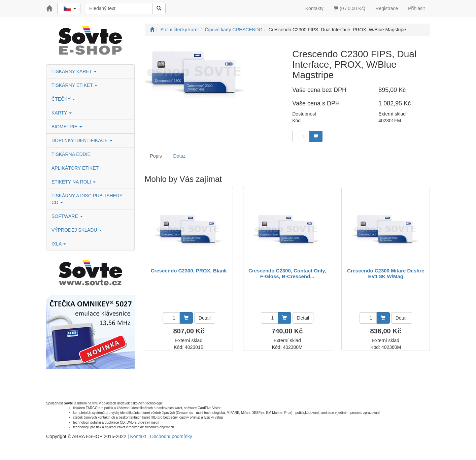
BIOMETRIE (67, 127)
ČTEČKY (63, 99)
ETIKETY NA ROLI (74, 182)
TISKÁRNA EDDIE (71, 154)
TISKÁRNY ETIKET (74, 85)
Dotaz (180, 156)
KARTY (62, 113)
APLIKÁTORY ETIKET (75, 168)
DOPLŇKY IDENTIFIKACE (82, 140)
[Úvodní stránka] (152, 30)
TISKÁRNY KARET (74, 71)
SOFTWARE (67, 216)
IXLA (59, 244)
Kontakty (314, 8)
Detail (205, 318)
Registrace (387, 8)
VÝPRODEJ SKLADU (77, 230)
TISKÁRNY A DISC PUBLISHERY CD (87, 199)
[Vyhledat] (159, 8)
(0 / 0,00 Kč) (349, 8)
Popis (156, 156)
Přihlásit (416, 8)
